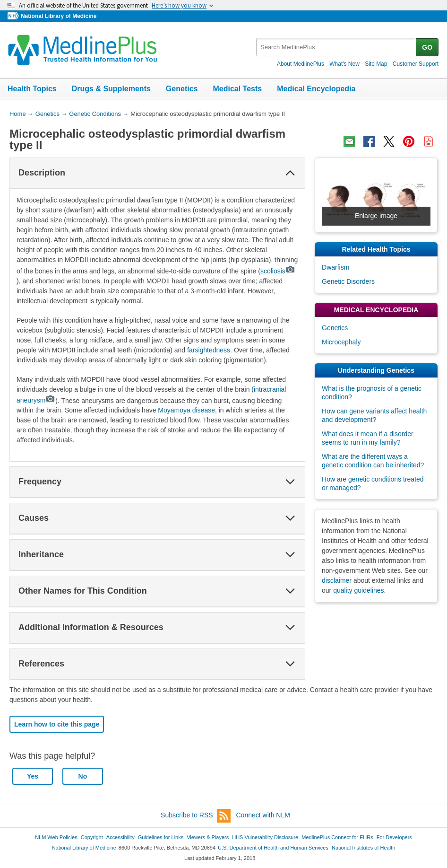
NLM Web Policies (56, 837)
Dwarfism (335, 267)
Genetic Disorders (348, 281)
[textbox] (337, 47)
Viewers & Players (208, 837)
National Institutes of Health (363, 848)
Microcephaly (341, 342)
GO (427, 47)
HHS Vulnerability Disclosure (265, 837)
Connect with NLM (263, 815)
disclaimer (337, 580)
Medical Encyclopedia (316, 89)
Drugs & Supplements (111, 89)
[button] (290, 173)
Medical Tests (237, 89)
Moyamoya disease (186, 410)
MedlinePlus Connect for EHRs (337, 837)
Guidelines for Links (161, 837)
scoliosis (278, 271)
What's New (344, 64)
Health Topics (32, 89)
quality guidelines (358, 590)
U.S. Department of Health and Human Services (273, 848)
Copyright (92, 837)
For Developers (394, 837)
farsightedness (209, 350)
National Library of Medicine (59, 16)
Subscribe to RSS (196, 816)
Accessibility (120, 837)
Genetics (182, 89)
